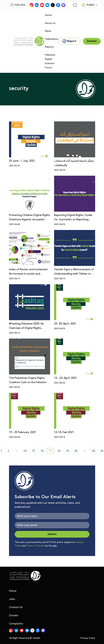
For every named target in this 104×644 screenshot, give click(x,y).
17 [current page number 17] (51, 451)
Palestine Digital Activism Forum (50, 61)
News (48, 31)
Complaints (16, 624)
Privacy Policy (88, 638)
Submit (52, 534)
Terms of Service (36, 546)
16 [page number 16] (42, 451)
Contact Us (16, 607)
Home (48, 15)
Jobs (12, 599)
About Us (50, 23)
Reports (49, 47)
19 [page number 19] (67, 451)
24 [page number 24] (93, 451)
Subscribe (18, 5)
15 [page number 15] (34, 451)
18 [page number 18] (59, 451)
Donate (14, 615)
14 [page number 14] (25, 451)
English (88, 5)
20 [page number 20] (76, 451)
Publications (51, 39)
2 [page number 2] (8, 451)
